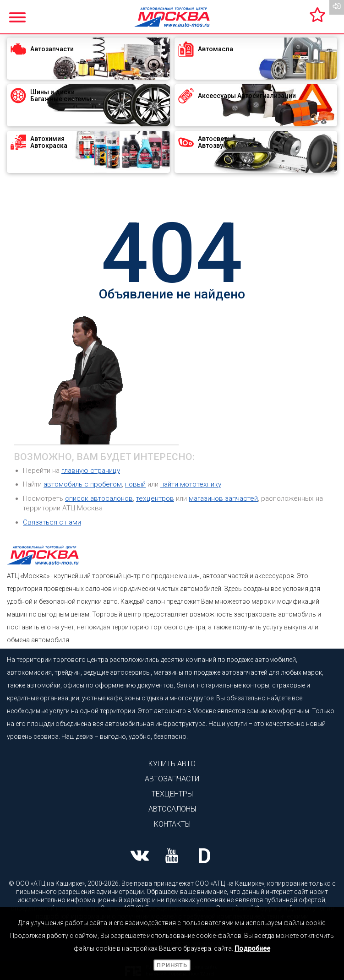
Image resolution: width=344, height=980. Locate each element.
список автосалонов (99, 498)
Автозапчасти (172, 779)
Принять (172, 965)
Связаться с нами (52, 522)
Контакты (172, 824)
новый (135, 484)
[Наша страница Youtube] (172, 857)
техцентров (155, 498)
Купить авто (172, 764)
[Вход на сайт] (337, 7)
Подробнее (252, 948)
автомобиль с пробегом (83, 484)
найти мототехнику (191, 484)
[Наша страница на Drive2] (205, 857)
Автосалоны (172, 809)
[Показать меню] (18, 16)
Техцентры (172, 794)
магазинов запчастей (223, 498)
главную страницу (91, 471)
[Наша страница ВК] (139, 857)
